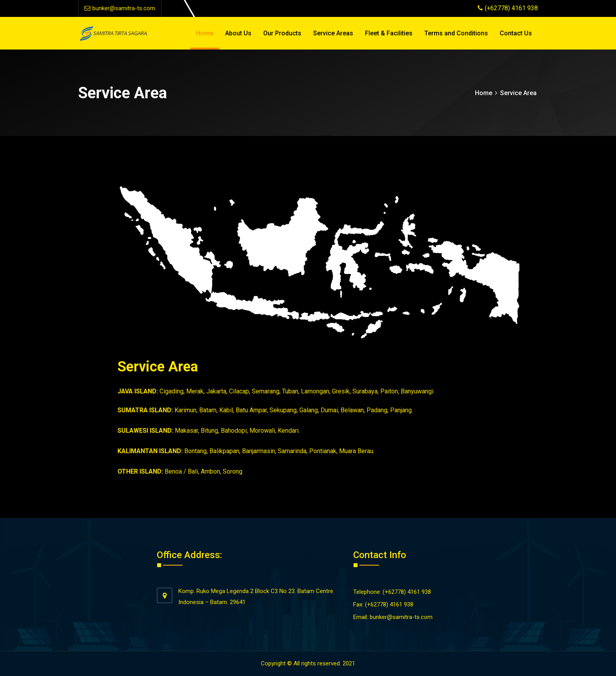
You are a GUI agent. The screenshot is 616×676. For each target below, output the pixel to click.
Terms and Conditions (456, 33)
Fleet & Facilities (389, 33)
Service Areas (333, 33)
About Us (238, 33)
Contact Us (516, 33)
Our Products (282, 33)
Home (205, 33)
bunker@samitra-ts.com (120, 8)
